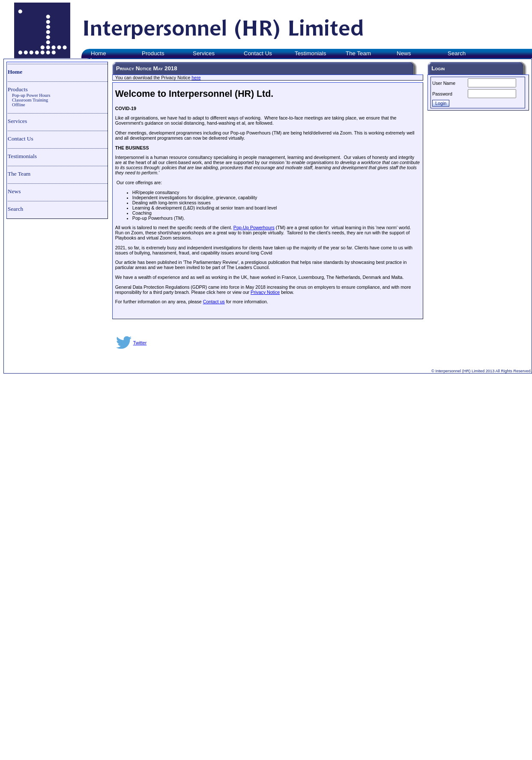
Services (17, 121)
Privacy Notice (265, 292)
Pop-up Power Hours (31, 95)
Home (15, 72)
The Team (19, 174)
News (14, 191)
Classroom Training (30, 100)
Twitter (140, 343)
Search (15, 209)
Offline (19, 105)
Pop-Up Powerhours (254, 227)
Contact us (214, 302)
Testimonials (22, 156)
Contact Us (21, 139)
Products (18, 89)
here (196, 78)
